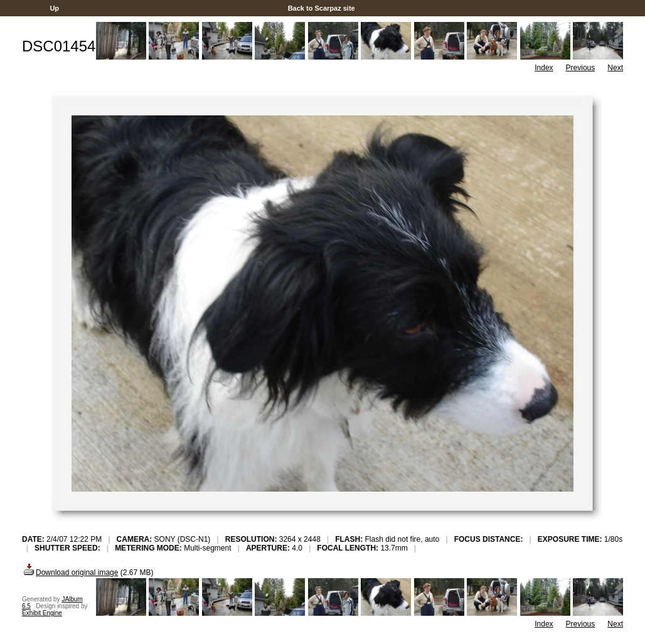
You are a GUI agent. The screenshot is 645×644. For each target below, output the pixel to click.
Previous (581, 68)
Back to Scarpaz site (322, 8)
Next (615, 68)
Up (54, 8)
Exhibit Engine (42, 613)
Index (544, 68)
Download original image (70, 573)
